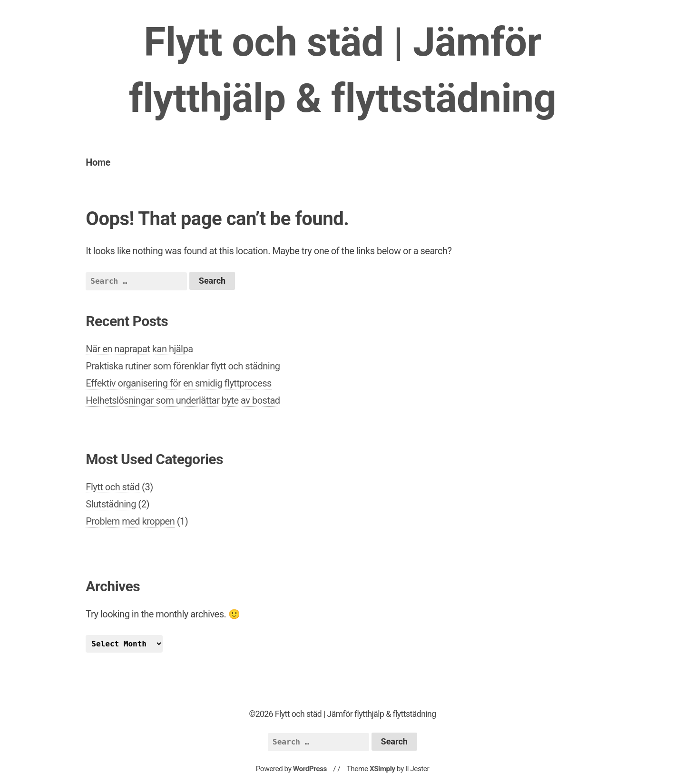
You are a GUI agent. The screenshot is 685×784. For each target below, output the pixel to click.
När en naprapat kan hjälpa (139, 349)
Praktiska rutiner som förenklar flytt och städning (183, 366)
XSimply (382, 769)
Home (98, 162)
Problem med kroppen (130, 521)
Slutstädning (111, 504)
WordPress (310, 769)
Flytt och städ (113, 487)
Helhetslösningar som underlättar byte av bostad (183, 400)
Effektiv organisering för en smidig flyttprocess (179, 383)
